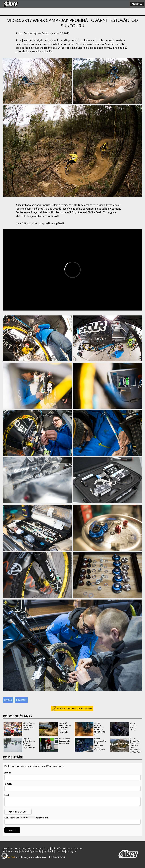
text (7, 795)
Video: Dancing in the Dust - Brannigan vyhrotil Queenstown (90, 745)
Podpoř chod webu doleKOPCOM (75, 708)
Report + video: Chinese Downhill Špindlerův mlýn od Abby (19, 745)
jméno (8, 773)
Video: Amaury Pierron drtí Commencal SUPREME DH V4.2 (90, 729)
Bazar (39, 848)
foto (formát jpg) (18, 812)
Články (23, 848)
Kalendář (56, 848)
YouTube (60, 851)
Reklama (67, 848)
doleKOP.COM (10, 848)
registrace (59, 766)
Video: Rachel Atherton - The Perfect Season (19, 729)
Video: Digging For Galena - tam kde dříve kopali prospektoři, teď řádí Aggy (126, 745)
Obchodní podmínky (31, 851)
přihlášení (47, 766)
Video (46, 33)
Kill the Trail (9, 857)
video (9, 700)
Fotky (31, 848)
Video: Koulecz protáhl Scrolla (123, 729)
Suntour (22, 700)
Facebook (48, 851)
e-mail (8, 784)
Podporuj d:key (11, 851)
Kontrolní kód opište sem (72, 820)
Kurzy (47, 848)
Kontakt (78, 848)
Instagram (72, 851)
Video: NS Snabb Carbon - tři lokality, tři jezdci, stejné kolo (55, 729)
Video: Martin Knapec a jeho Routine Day (55, 745)
